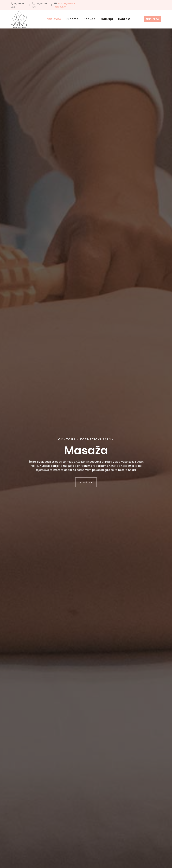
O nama (72, 19)
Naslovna (54, 19)
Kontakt (124, 19)
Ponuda (90, 19)
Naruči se (152, 19)
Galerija (107, 19)
